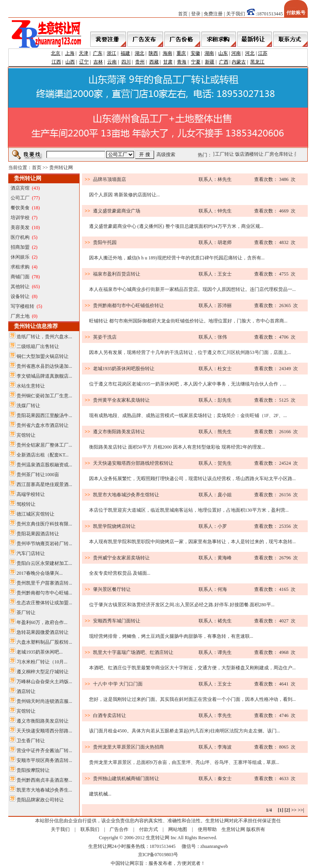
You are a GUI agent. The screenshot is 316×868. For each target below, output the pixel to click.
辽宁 (84, 62)
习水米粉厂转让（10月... (42, 662)
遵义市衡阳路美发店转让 (43, 721)
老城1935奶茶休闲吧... (40, 652)
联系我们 (90, 829)
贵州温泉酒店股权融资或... (44, 465)
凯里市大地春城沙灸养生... (44, 790)
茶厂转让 (26, 613)
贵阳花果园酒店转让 (38, 534)
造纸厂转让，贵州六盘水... (44, 337)
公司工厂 (20, 198)
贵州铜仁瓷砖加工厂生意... (44, 396)
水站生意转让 (31, 386)
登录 (196, 14)
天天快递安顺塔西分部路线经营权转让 (133, 463)
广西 (224, 62)
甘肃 (168, 62)
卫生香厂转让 (31, 741)
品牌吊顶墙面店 (110, 179)
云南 (112, 62)
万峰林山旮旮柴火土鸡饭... (44, 682)
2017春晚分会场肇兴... (40, 573)
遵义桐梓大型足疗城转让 (43, 672)
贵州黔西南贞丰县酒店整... (44, 780)
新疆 (210, 62)
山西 (70, 62)
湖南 (209, 53)
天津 (84, 53)
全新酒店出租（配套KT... (43, 455)
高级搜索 (166, 155)
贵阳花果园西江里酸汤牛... (44, 415)
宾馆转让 (26, 435)
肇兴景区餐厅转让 (112, 589)
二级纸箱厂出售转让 (38, 346)
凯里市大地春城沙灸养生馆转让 (126, 495)
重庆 (181, 53)
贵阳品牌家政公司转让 (40, 800)
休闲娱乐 (20, 257)
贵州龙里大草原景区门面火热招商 (128, 747)
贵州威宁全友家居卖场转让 (121, 558)
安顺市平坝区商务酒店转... (44, 760)
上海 (70, 53)
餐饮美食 (20, 208)
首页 (183, 14)
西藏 (154, 62)
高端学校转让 (31, 494)
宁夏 (196, 62)
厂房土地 (20, 316)
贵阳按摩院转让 (33, 770)
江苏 (263, 53)
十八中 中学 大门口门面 (118, 684)
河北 (250, 53)
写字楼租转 (22, 306)
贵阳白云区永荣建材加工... (44, 563)
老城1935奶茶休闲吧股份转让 (124, 369)
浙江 (112, 53)
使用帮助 (207, 829)
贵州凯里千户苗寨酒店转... (44, 583)
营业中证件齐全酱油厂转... (44, 751)
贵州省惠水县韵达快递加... (44, 366)
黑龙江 (257, 62)
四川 (126, 62)
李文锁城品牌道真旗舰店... (44, 376)
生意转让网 (233, 829)
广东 (98, 53)
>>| (301, 810)
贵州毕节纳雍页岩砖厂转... (44, 544)
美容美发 (20, 227)
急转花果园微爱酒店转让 (43, 632)
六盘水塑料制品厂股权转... (44, 642)
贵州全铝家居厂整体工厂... (44, 445)
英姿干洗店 (105, 337)
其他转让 (20, 287)
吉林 (98, 62)
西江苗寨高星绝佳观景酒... (44, 484)
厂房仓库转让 (282, 154)
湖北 (139, 53)
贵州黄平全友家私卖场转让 (121, 400)
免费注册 (213, 14)
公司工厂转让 (223, 154)
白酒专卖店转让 (110, 715)
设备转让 (20, 296)
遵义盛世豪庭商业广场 (117, 211)
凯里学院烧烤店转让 (114, 526)
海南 (167, 53)
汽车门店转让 (31, 553)
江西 (56, 62)
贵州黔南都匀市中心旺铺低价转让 (128, 305)
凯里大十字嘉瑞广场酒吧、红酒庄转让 (133, 652)
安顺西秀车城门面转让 (117, 621)
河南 (236, 53)
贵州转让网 (61, 168)
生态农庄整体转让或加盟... (44, 603)
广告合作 (119, 829)
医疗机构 (20, 237)
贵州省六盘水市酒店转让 (43, 425)
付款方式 (149, 829)
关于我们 (236, 14)
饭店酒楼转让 (252, 154)
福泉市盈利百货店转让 (117, 274)
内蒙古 (239, 62)
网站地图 (178, 829)
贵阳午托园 (105, 242)
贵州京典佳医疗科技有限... (44, 524)
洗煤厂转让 (28, 406)
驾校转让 (26, 504)
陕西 (153, 53)
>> (294, 810)
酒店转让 (26, 691)
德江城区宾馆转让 (35, 514)
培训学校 (20, 218)
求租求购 (20, 267)
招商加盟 (20, 247)
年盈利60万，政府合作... (42, 622)
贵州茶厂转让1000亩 (38, 475)
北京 (56, 53)
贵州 (140, 62)
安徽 (195, 53)
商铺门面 (20, 277)
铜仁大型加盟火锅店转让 (43, 356)
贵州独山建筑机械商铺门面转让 (126, 779)
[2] (287, 810)
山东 (223, 53)
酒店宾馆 (20, 188)
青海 (182, 62)
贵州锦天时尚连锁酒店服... (44, 701)
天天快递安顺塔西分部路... (44, 731)
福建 (125, 53)
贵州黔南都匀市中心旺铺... (44, 593)
